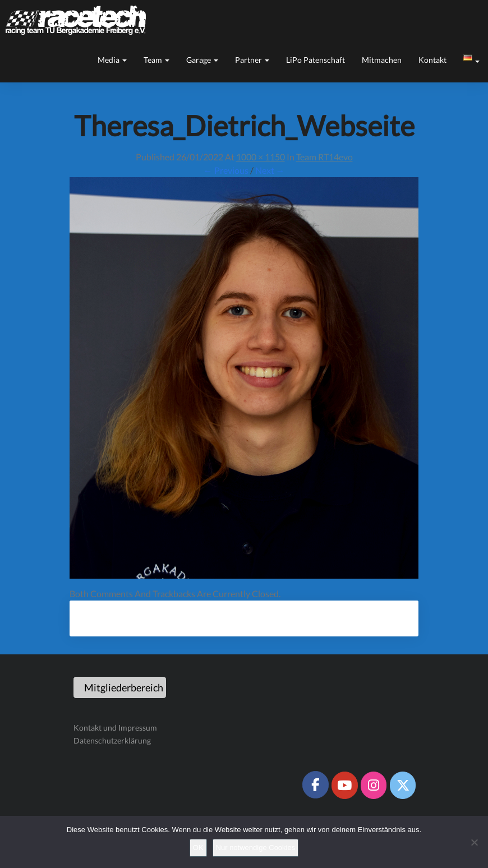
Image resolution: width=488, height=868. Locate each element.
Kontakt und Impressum (115, 728)
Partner (252, 60)
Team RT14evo (324, 157)
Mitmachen (382, 60)
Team (156, 60)
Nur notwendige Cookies (256, 848)
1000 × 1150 (261, 157)
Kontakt (432, 60)
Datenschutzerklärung (112, 740)
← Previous (226, 170)
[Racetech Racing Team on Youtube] (344, 785)
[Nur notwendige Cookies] (474, 842)
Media (112, 60)
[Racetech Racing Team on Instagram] (374, 785)
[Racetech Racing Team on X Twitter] (403, 785)
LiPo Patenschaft (316, 60)
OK (198, 848)
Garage (202, 60)
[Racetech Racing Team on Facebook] (315, 784)
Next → (270, 170)
